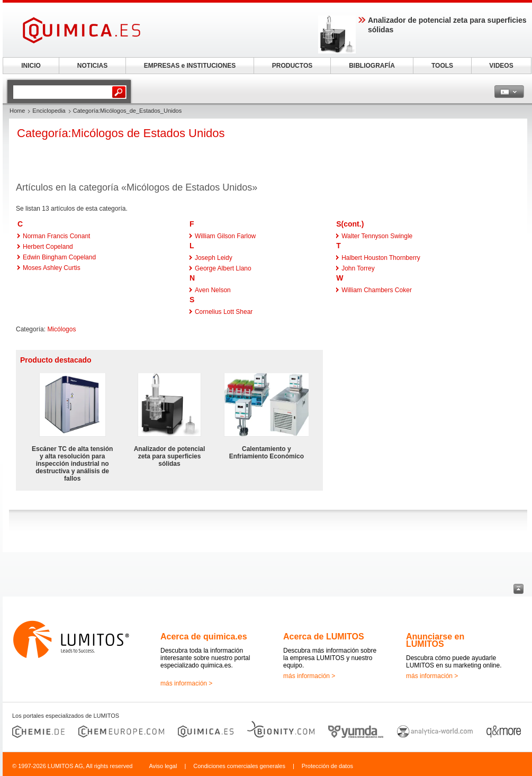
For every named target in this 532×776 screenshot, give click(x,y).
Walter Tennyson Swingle (377, 236)
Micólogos (61, 329)
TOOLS (442, 66)
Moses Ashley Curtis (52, 268)
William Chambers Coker (377, 290)
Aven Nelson (213, 290)
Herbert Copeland (48, 247)
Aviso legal (163, 766)
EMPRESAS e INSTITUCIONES (190, 66)
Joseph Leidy (214, 258)
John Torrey (358, 268)
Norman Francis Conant (56, 236)
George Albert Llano (223, 268)
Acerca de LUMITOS (324, 637)
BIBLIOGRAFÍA (372, 66)
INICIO (31, 66)
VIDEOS (501, 66)
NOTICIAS (92, 66)
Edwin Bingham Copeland (59, 257)
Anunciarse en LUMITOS (435, 640)
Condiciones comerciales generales (239, 766)
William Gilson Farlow (225, 236)
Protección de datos (327, 766)
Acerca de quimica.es (204, 637)
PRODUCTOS (292, 66)
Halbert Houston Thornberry (381, 258)
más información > (186, 683)
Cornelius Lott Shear (224, 312)
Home (17, 111)
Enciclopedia (49, 111)
